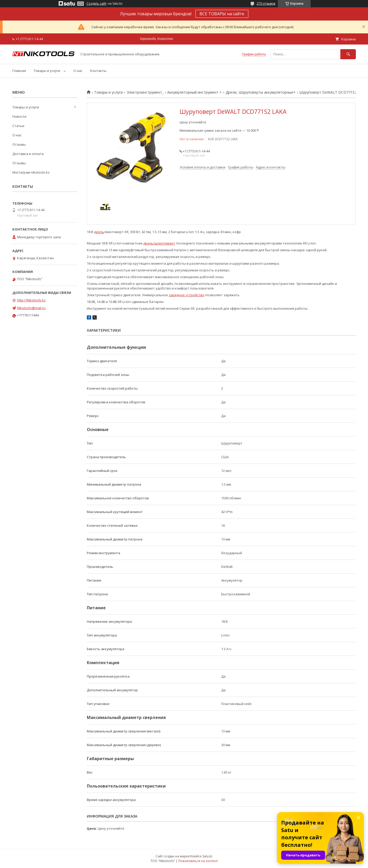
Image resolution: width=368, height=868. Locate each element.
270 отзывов (266, 3)
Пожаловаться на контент (198, 861)
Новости (19, 116)
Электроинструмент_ (145, 92)
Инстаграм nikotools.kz (31, 172)
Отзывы (19, 144)
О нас (78, 71)
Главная (19, 71)
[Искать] (348, 54)
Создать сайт (97, 4)
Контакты (98, 71)
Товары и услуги (47, 71)
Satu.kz (207, 856)
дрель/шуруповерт (159, 243)
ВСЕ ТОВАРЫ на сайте (222, 14)
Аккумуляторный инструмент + (194, 92)
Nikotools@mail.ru (31, 308)
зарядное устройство (187, 295)
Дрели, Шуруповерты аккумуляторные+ (261, 92)
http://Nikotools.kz (31, 300)
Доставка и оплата (28, 154)
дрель (99, 232)
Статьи (18, 126)
